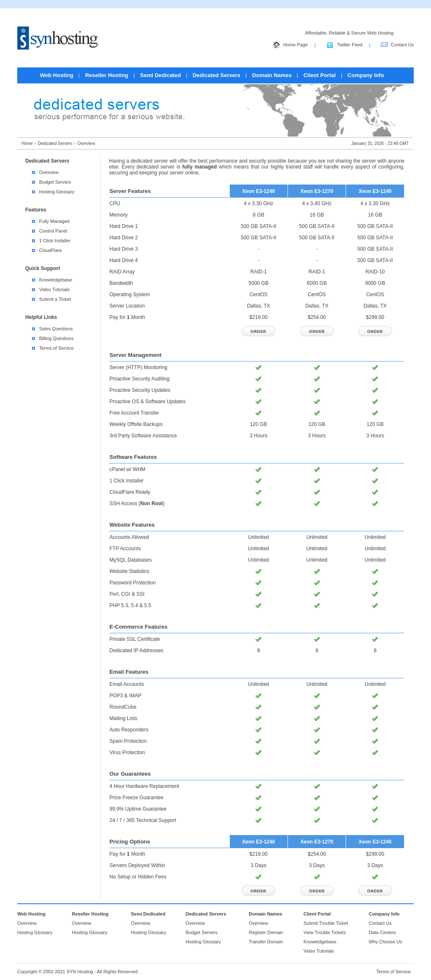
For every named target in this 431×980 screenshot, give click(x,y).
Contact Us (397, 46)
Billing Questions (56, 338)
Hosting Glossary (57, 192)
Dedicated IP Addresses (136, 651)
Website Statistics (129, 571)
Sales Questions (56, 329)
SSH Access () (137, 503)
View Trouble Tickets (325, 932)
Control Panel (53, 231)
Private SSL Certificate (135, 639)
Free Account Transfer (134, 413)
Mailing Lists (123, 718)
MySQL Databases (130, 560)
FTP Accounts (125, 549)
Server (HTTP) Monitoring (138, 367)
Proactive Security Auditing (140, 379)
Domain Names (272, 75)
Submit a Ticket (55, 299)
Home (27, 143)
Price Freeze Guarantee (136, 798)
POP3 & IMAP (125, 696)
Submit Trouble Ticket (326, 923)
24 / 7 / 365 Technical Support (143, 820)
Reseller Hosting (107, 75)
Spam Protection (128, 741)
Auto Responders (129, 730)
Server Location (127, 306)
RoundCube (123, 707)
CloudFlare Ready (130, 492)
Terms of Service (56, 348)
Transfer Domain (266, 942)
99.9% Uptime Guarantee (138, 809)
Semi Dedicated (161, 75)
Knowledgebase (56, 280)
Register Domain (266, 932)
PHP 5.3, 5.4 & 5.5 (130, 605)
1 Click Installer (55, 241)
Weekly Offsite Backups (136, 424)
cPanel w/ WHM (127, 469)
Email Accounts (127, 684)
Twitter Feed (345, 46)
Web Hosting (57, 75)
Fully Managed (54, 221)
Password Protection (133, 583)
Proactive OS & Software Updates (148, 402)
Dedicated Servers (217, 75)
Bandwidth (121, 283)
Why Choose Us (385, 942)
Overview (49, 172)
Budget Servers (55, 182)
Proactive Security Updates (140, 390)
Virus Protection (127, 752)
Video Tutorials (55, 289)
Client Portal (320, 75)
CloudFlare (51, 250)
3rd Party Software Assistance (143, 436)
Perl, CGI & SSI (127, 594)
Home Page (290, 46)
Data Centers (382, 932)
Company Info (366, 75)
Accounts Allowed (129, 537)
